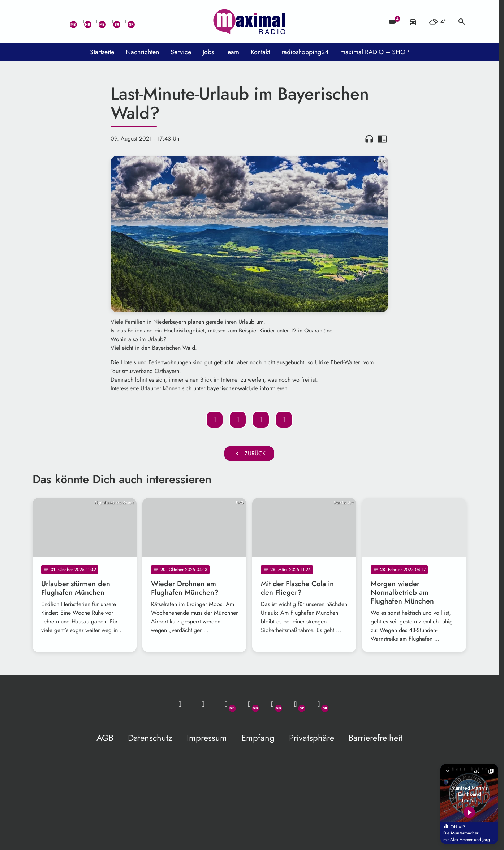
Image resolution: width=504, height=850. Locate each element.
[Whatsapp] (69, 22)
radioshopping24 (305, 52)
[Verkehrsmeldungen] (413, 22)
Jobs (208, 52)
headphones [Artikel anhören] (369, 139)
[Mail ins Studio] (40, 22)
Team (232, 52)
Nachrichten (142, 52)
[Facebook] (83, 22)
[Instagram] (98, 22)
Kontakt (260, 52)
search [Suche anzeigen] (462, 22)
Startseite (102, 52)
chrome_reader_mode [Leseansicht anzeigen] (382, 139)
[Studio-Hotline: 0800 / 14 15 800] (54, 22)
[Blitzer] (393, 22)
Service (181, 52)
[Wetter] (437, 22)
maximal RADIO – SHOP (375, 52)
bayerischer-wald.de (232, 388)
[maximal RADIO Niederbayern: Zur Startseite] (249, 22)
